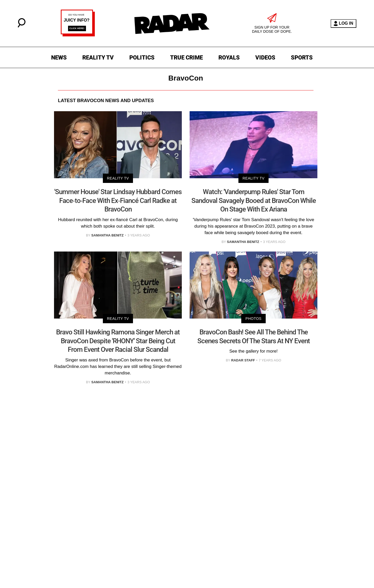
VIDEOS (265, 58)
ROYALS (229, 58)
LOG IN (343, 24)
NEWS (59, 58)
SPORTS (302, 58)
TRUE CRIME (186, 58)
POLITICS (142, 58)
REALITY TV (98, 58)
